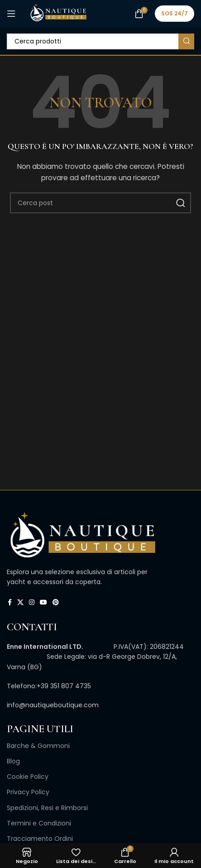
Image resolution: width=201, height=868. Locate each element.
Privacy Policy (28, 792)
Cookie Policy (28, 777)
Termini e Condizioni (39, 823)
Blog (13, 761)
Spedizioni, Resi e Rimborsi (47, 808)
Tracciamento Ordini (40, 839)
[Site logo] (58, 13)
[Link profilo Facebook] (10, 602)
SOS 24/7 (175, 13)
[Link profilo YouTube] (43, 602)
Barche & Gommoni (38, 746)
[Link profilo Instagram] (32, 602)
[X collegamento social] (20, 602)
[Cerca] (100, 41)
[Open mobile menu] (11, 14)
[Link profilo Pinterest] (56, 602)
